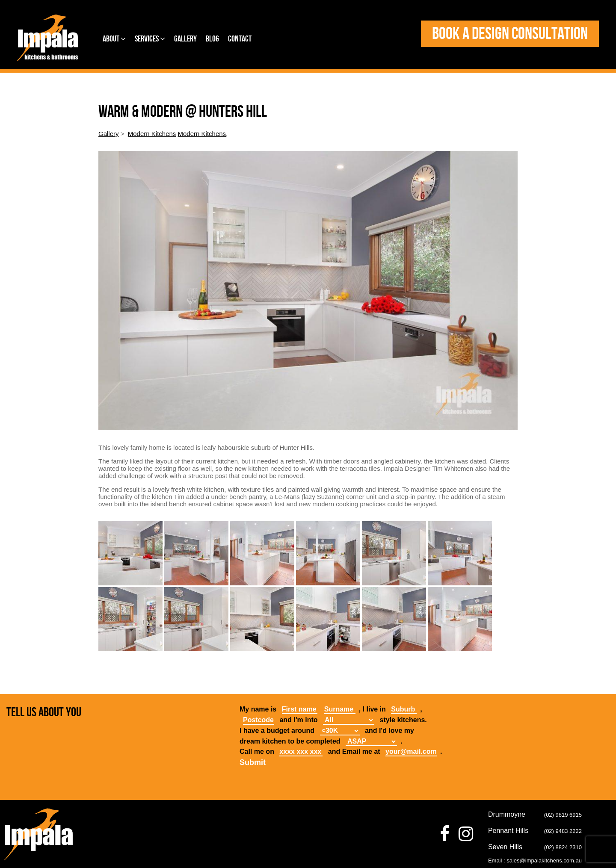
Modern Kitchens (152, 134)
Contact (240, 39)
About (114, 39)
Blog (212, 39)
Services (150, 39)
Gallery (185, 39)
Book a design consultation (510, 34)
